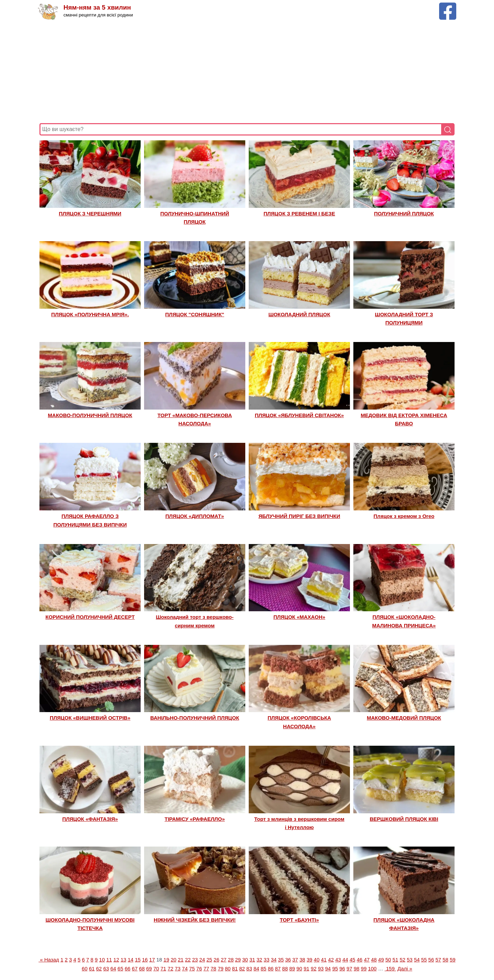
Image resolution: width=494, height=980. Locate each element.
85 (264, 969)
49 (381, 960)
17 (152, 960)
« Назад (49, 960)
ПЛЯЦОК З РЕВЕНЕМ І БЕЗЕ (299, 214)
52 (403, 960)
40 (317, 960)
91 (307, 969)
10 (102, 960)
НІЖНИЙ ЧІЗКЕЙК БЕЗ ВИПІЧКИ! (195, 920)
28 (231, 960)
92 (314, 969)
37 (295, 960)
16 (145, 960)
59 (453, 960)
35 (281, 960)
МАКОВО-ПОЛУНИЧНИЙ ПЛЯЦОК (90, 415)
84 (256, 969)
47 (367, 960)
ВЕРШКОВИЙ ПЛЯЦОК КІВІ (404, 819)
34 (274, 960)
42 (331, 960)
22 (188, 960)
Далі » (405, 969)
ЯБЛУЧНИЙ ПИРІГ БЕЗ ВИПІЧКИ (299, 516)
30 (245, 960)
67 (135, 969)
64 (113, 969)
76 (199, 969)
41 (324, 960)
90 (299, 969)
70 (156, 969)
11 (109, 960)
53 (410, 960)
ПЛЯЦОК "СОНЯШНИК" (195, 314)
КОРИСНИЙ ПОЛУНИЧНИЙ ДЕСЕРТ (90, 617)
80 (228, 969)
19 (167, 960)
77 (206, 969)
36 (288, 960)
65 (121, 969)
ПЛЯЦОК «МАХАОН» (299, 617)
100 (372, 969)
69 (149, 969)
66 (127, 969)
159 (390, 969)
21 (181, 960)
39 (310, 960)
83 (249, 969)
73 (178, 969)
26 (217, 960)
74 (185, 969)
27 (224, 960)
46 (360, 960)
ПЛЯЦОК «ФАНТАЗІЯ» (90, 819)
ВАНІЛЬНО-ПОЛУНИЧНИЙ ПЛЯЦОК (195, 718)
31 (252, 960)
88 (285, 969)
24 (202, 960)
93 (321, 969)
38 (302, 960)
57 (438, 960)
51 (395, 960)
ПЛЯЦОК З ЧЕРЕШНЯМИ (90, 214)
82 (242, 969)
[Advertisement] (245, 72)
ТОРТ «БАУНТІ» (299, 920)
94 (328, 969)
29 (238, 960)
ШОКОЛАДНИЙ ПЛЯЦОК (299, 314)
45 (352, 960)
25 (209, 960)
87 (278, 969)
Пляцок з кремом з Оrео (404, 516)
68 (142, 969)
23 (195, 960)
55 (424, 960)
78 (214, 969)
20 (173, 960)
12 (116, 960)
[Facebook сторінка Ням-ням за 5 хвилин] (448, 6)
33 (267, 960)
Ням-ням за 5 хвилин (97, 8)
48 (374, 960)
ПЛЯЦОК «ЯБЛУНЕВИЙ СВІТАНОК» (299, 415)
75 (192, 969)
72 (171, 969)
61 (92, 969)
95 (335, 969)
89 (292, 969)
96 (342, 969)
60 (85, 969)
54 (417, 960)
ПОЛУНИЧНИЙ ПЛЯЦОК (404, 214)
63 (106, 969)
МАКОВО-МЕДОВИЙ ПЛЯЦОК (404, 718)
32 (260, 960)
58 (445, 960)
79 (221, 969)
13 (123, 960)
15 (138, 960)
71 (163, 969)
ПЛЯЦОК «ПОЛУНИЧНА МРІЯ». (90, 314)
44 (345, 960)
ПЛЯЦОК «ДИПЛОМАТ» (195, 516)
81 (235, 969)
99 (364, 969)
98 (357, 969)
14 (131, 960)
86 (271, 969)
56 (431, 960)
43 (338, 960)
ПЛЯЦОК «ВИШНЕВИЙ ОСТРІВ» (90, 718)
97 (349, 969)
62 (99, 969)
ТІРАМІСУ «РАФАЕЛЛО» (195, 819)
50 (388, 960)
